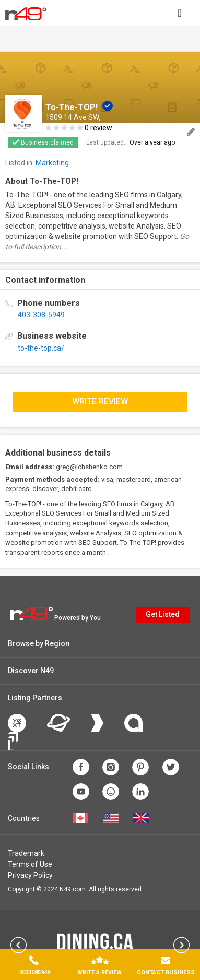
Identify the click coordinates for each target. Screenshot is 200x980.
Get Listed (163, 614)
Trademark (26, 853)
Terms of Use (30, 864)
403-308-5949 (41, 315)
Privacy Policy (30, 875)
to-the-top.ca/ (41, 348)
